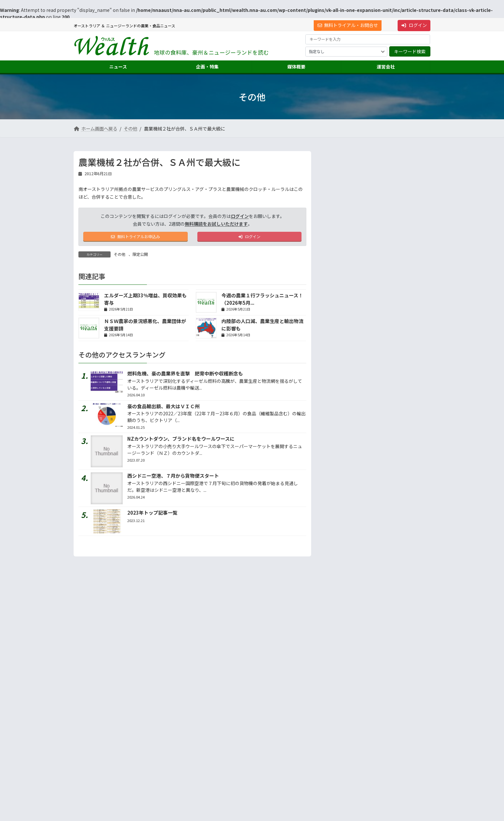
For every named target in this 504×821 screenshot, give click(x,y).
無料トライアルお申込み (135, 238)
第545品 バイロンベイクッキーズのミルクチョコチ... (391, 223)
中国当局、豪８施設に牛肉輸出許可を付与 (391, 248)
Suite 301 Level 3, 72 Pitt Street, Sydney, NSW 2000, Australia (130, 751)
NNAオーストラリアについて (350, 775)
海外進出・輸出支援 (343, 740)
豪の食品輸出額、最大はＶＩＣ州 (163, 408)
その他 (120, 256)
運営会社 (329, 717)
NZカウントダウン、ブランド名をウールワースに (181, 441)
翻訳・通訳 (335, 752)
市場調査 (333, 729)
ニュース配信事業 (341, 763)
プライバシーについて (138, 692)
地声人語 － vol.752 (346, 320)
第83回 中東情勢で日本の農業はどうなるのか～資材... (392, 199)
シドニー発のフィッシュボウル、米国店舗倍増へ (391, 272)
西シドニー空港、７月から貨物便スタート (173, 478)
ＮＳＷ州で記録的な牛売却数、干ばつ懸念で (391, 174)
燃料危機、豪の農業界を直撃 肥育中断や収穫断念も (185, 375)
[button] (130, 734)
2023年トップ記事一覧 (152, 514)
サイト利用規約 (93, 692)
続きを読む (409, 370)
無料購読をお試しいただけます (216, 224)
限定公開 (140, 256)
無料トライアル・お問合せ (348, 25)
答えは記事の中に (403, 441)
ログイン (414, 25)
